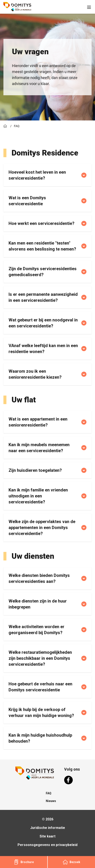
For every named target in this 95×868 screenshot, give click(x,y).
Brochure (24, 862)
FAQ (49, 793)
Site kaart (47, 836)
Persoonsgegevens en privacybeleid (47, 845)
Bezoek (71, 862)
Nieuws (51, 801)
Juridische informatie (48, 828)
